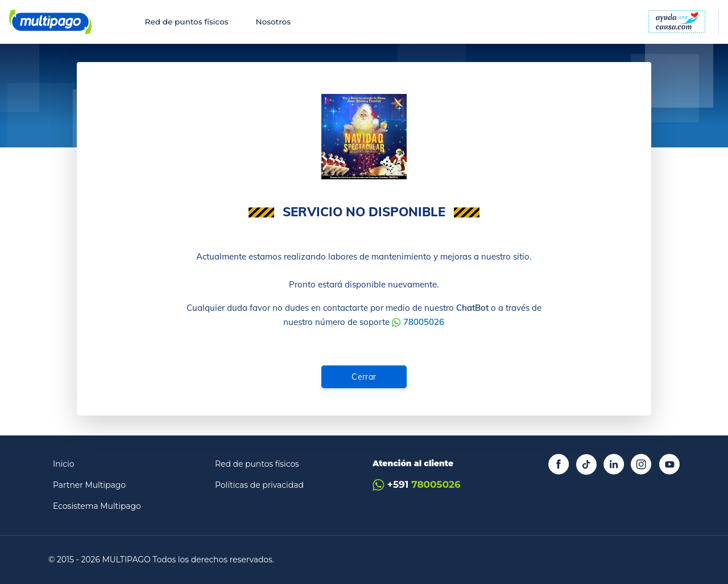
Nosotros (273, 22)
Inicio (64, 464)
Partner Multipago (89, 485)
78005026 (424, 322)
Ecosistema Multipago (97, 506)
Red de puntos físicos (187, 22)
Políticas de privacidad (259, 485)
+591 (417, 485)
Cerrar (364, 377)
